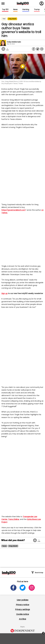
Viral (4, 19)
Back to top (37, 573)
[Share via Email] (42, 49)
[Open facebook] (13, 588)
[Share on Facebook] (34, 49)
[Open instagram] (32, 588)
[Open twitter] (23, 588)
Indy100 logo (23, 3)
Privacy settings (22, 609)
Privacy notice (23, 605)
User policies (22, 600)
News (15, 10)
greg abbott (12, 19)
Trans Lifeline (14, 519)
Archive (22, 619)
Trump (37, 10)
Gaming (26, 10)
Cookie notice (23, 614)
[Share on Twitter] (38, 49)
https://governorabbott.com (13, 210)
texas (4, 546)
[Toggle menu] (4, 4)
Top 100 (5, 10)
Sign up (4, 293)
